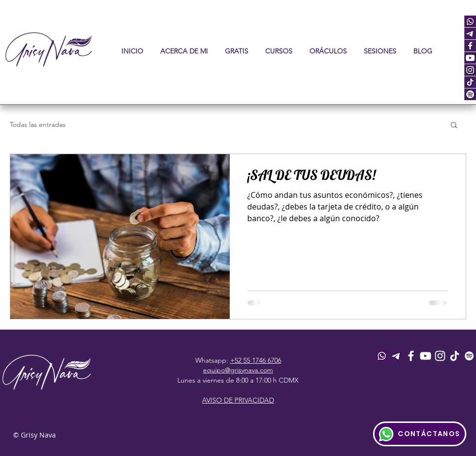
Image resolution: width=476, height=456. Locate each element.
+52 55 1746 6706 (256, 360)
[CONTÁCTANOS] (420, 434)
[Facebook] (411, 356)
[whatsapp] (470, 21)
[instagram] (470, 70)
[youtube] (470, 58)
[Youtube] (425, 356)
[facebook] (470, 46)
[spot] (470, 94)
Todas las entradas (38, 125)
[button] (279, 51)
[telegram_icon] (470, 34)
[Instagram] (440, 356)
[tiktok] (470, 82)
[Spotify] (469, 356)
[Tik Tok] (455, 356)
